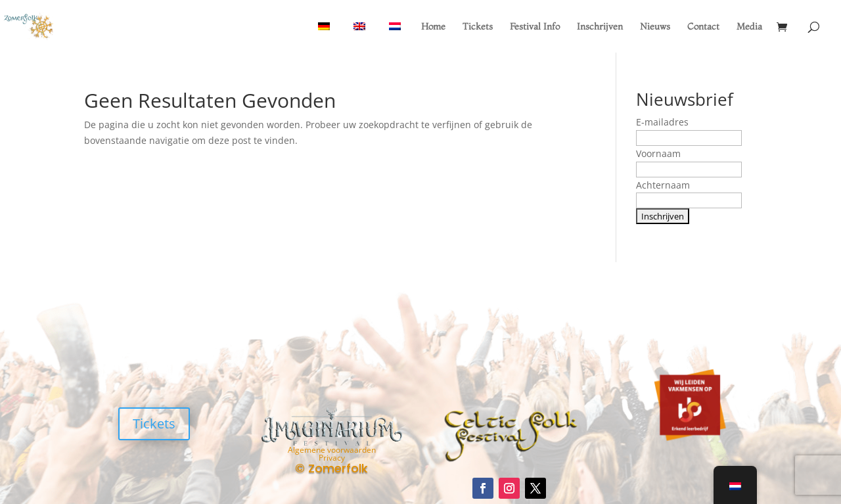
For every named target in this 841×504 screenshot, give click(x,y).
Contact (703, 27)
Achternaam (663, 185)
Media (749, 27)
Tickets (478, 27)
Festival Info (535, 27)
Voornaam (658, 153)
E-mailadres (662, 122)
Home (433, 27)
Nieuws (655, 27)
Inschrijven (600, 27)
